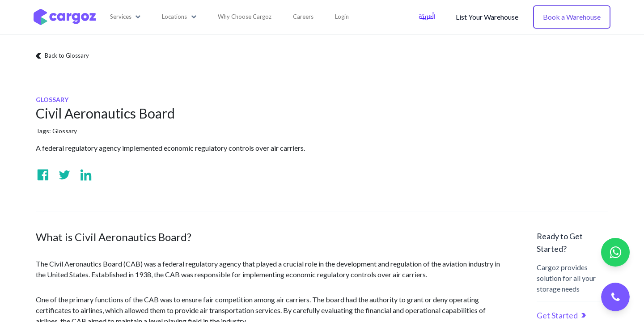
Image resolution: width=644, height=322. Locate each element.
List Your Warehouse (487, 17)
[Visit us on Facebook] (43, 175)
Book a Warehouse (572, 17)
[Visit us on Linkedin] (86, 175)
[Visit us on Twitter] (64, 175)
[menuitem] (245, 17)
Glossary (65, 131)
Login (342, 17)
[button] (125, 17)
